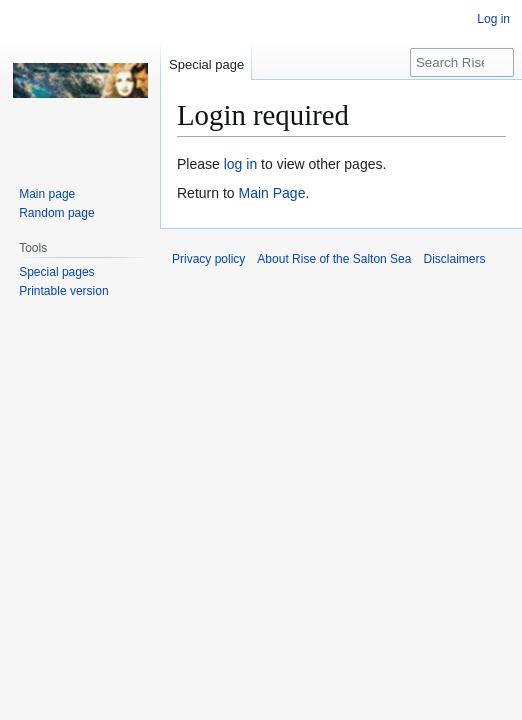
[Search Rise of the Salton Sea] (462, 62)
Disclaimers (454, 259)
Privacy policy (208, 259)
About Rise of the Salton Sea (334, 259)
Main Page (271, 193)
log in (240, 164)
